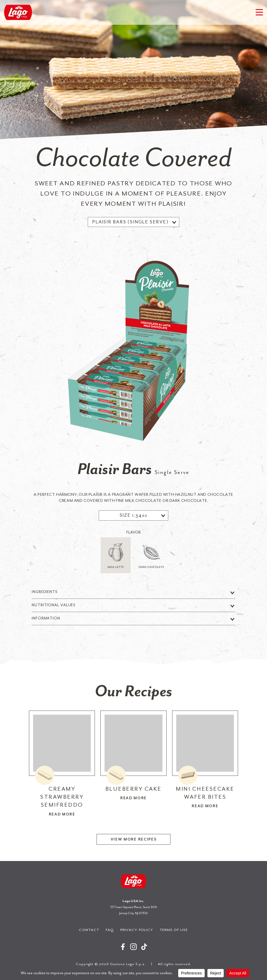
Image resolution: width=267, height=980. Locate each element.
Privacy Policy (137, 930)
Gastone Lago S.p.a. (18, 12)
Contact (89, 930)
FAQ (110, 930)
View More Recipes (134, 845)
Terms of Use (174, 930)
